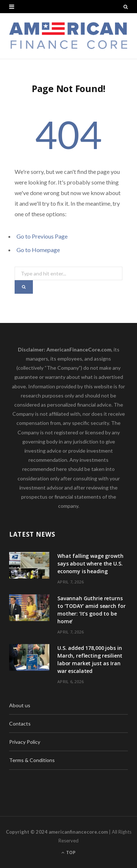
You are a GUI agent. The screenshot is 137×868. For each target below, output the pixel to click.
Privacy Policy (25, 742)
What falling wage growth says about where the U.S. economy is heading (90, 564)
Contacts (20, 724)
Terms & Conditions (32, 760)
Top (68, 852)
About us (20, 705)
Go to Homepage (38, 250)
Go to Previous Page (42, 236)
